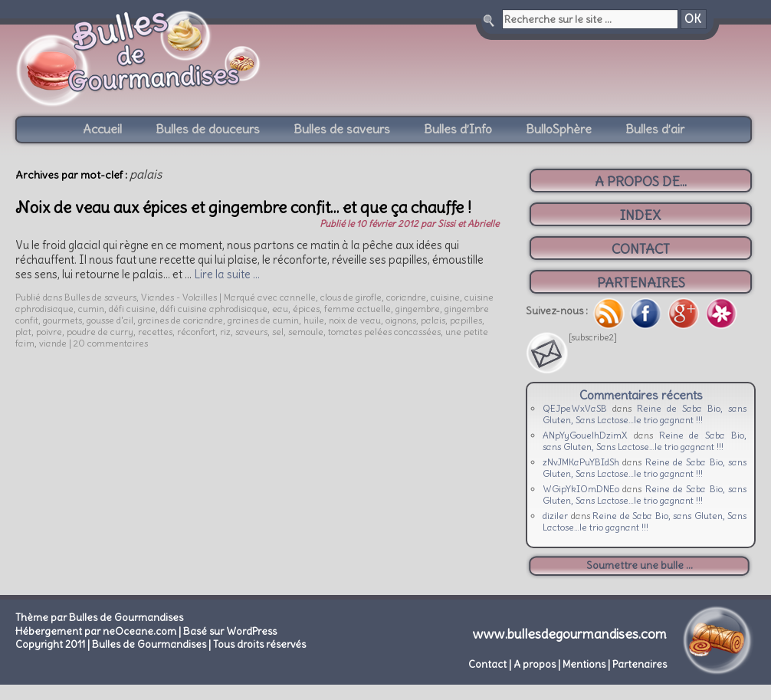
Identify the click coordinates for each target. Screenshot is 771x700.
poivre (49, 332)
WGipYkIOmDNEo (581, 489)
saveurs (251, 332)
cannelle (298, 297)
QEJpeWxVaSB (575, 408)
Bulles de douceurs (208, 129)
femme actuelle (358, 309)
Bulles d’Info (458, 129)
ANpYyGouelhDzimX (585, 435)
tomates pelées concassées (384, 332)
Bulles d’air (655, 129)
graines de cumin (263, 320)
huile (314, 320)
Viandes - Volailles (179, 297)
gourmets (62, 320)
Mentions (584, 664)
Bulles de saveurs (342, 129)
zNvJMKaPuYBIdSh (581, 462)
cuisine (445, 297)
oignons (401, 320)
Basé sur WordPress (230, 631)
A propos (535, 664)
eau (280, 309)
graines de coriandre (180, 320)
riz (225, 332)
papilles (466, 320)
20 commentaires (111, 343)
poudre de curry (100, 332)
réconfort (196, 332)
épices (306, 309)
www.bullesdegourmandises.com (570, 634)
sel (278, 332)
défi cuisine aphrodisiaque (214, 309)
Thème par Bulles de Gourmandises (99, 618)
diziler (555, 516)
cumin (91, 309)
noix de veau (355, 320)
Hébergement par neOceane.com (96, 631)
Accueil (102, 129)
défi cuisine (132, 309)
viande (53, 343)
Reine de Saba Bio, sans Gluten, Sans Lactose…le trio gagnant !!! (645, 414)
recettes (155, 332)
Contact (487, 664)
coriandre (406, 297)
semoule (306, 332)
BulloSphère (559, 129)
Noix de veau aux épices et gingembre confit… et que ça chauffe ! (243, 207)
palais (433, 320)
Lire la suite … (227, 274)
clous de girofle (351, 297)
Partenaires (640, 664)
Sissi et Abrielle (468, 223)
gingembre (418, 309)
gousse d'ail (110, 320)
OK (693, 19)
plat (23, 332)
